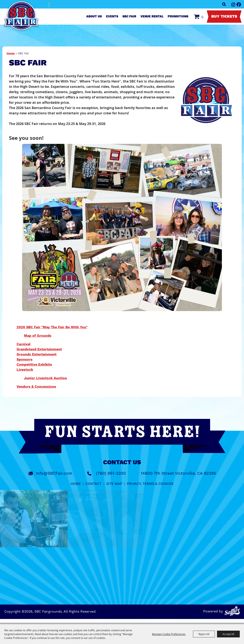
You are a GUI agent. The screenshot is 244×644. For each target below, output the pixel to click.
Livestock (25, 370)
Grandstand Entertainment (39, 349)
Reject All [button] (204, 634)
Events (112, 17)
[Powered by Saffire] (232, 611)
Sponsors (25, 359)
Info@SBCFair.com (54, 474)
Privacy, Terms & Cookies (150, 484)
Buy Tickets (224, 17)
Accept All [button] (228, 634)
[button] (208, 100)
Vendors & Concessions (36, 387)
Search (224, 4)
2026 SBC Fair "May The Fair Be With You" (52, 327)
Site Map (114, 484)
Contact (94, 484)
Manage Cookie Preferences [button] (169, 634)
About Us (94, 17)
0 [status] (202, 17)
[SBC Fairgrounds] (22, 16)
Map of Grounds (38, 336)
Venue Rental (152, 17)
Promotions (178, 17)
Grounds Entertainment (37, 354)
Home (11, 53)
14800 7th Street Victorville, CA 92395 (178, 474)
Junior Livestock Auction (45, 378)
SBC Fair (129, 17)
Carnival (23, 344)
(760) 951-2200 (111, 474)
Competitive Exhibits (34, 365)
